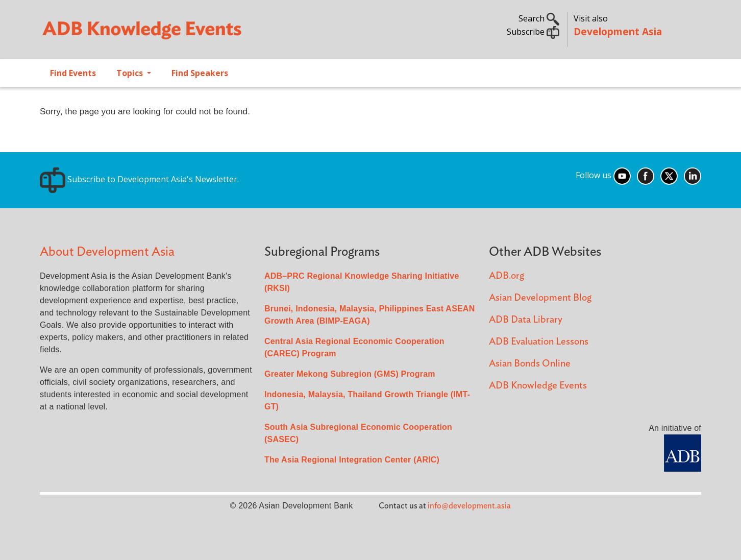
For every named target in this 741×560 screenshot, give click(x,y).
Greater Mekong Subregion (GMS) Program (350, 374)
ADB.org (507, 276)
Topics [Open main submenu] (131, 73)
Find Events (73, 73)
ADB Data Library (526, 320)
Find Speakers (200, 73)
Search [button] (539, 18)
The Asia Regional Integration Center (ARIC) (352, 460)
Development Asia (618, 31)
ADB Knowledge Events (538, 386)
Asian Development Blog (540, 298)
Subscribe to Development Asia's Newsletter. (139, 179)
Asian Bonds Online (530, 364)
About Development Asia (107, 252)
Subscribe (533, 32)
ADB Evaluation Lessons (539, 342)
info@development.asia (469, 506)
